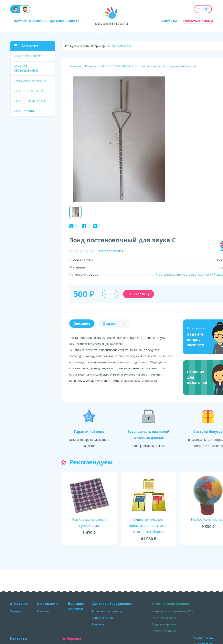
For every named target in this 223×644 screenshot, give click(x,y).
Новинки (98, 624)
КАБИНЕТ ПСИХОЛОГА (29, 101)
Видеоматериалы (164, 624)
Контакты (169, 21)
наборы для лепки (119, 46)
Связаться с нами (198, 21)
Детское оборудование (112, 604)
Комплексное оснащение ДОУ (172, 611)
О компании (38, 21)
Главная (75, 66)
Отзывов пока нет (110, 251)
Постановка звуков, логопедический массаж (166, 66)
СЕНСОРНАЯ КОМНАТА (30, 81)
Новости (43, 611)
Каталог (18, 21)
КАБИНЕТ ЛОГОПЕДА (28, 91)
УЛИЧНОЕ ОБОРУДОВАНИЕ (26, 68)
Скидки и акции (102, 618)
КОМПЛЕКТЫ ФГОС (27, 56)
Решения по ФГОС (164, 618)
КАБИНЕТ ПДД (24, 111)
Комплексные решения (171, 604)
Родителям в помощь (107, 611)
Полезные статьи (164, 631)
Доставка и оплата (64, 21)
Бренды (15, 611)
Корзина (72, 638)
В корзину (139, 294)
